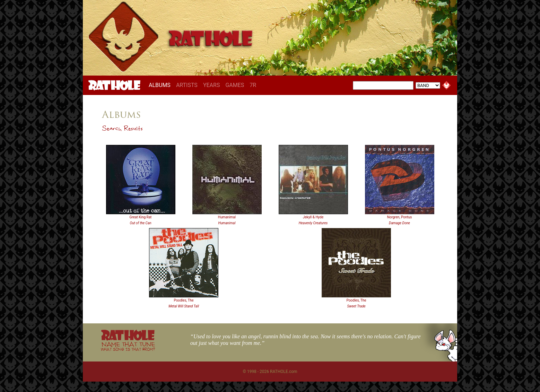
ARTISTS (187, 85)
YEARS (212, 85)
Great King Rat (141, 217)
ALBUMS (161, 85)
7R (253, 85)
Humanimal (227, 217)
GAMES (235, 85)
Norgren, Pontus (400, 217)
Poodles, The (184, 300)
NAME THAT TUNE (128, 346)
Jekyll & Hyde (313, 217)
